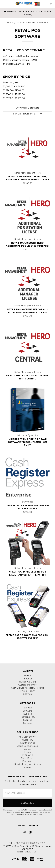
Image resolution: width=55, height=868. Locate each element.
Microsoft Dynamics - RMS (17, 64)
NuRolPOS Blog (27, 682)
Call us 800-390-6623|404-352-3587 (27, 843)
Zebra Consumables (27, 746)
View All (28, 767)
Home (27, 676)
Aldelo (27, 749)
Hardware (28, 708)
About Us (27, 679)
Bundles (27, 714)
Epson (28, 752)
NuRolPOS (28, 740)
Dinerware (28, 761)
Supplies (28, 720)
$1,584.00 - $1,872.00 (14, 94)
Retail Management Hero (28, 764)
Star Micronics (28, 743)
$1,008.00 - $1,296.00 (14, 86)
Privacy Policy (27, 691)
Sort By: (17, 114)
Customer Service (27, 685)
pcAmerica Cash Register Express (20, 56)
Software (27, 711)
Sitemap (27, 694)
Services (28, 723)
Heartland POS (27, 717)
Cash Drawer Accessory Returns (27, 688)
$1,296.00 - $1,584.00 (14, 90)
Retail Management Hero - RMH (20, 60)
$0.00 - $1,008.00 (12, 83)
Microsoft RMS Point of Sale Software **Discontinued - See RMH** (27, 442)
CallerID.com (28, 758)
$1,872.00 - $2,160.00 (14, 98)
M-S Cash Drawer (28, 737)
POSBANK (27, 755)
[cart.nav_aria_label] (51, 4)
